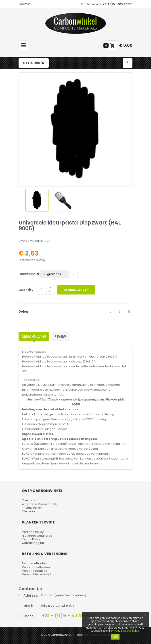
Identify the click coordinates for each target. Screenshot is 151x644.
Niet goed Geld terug (37, 536)
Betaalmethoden (34, 563)
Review (60, 337)
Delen (111, 311)
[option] (37, 200)
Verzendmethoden (36, 567)
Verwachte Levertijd (36, 574)
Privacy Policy (32, 508)
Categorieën (34, 63)
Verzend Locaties (35, 571)
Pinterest (129, 311)
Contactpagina (33, 543)
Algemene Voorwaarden (40, 504)
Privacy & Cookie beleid (125, 631)
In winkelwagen (76, 290)
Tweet (120, 311)
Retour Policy (31, 539)
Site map (28, 511)
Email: (28, 606)
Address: (31, 595)
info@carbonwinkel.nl (58, 606)
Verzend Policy (33, 532)
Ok (115, 637)
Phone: (29, 616)
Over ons (28, 500)
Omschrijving (34, 337)
